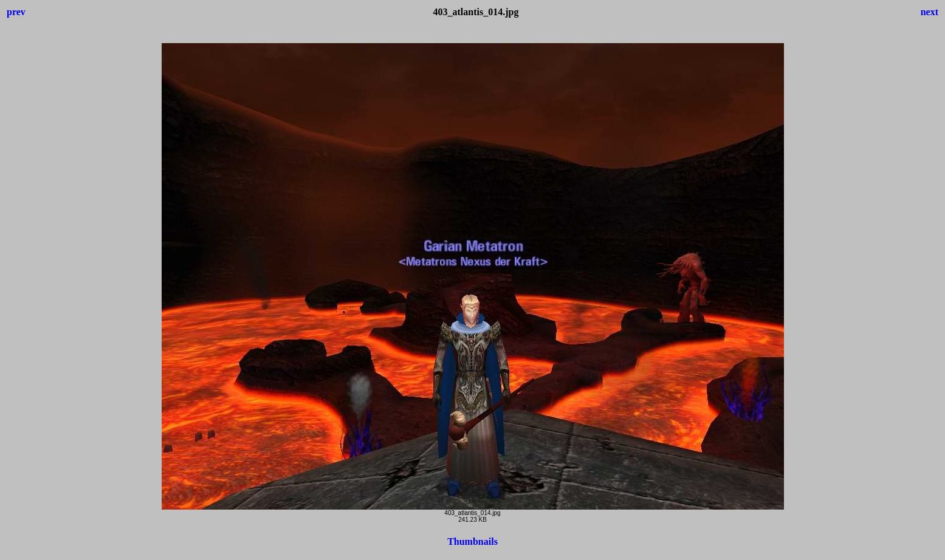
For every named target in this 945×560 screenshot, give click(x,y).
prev (16, 12)
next (930, 12)
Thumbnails (472, 541)
